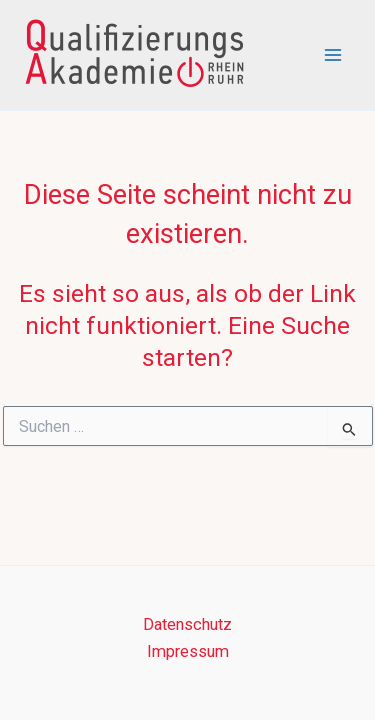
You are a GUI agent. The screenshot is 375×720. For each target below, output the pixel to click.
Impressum (188, 651)
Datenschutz (187, 624)
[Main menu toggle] (332, 55)
